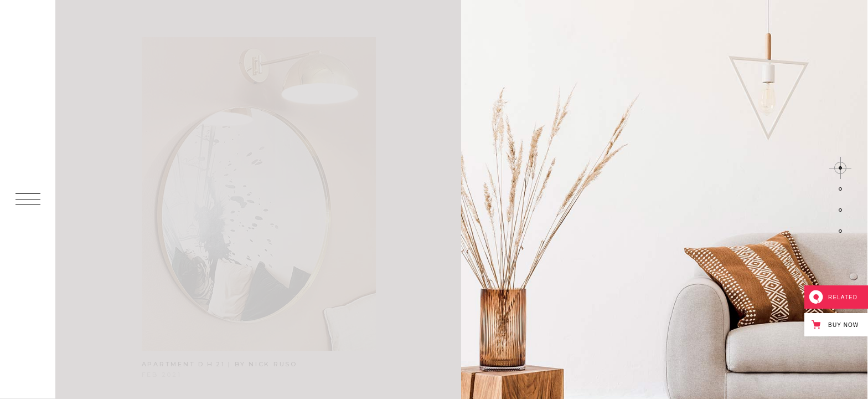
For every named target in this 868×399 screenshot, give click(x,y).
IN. (28, 309)
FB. (28, 329)
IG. (28, 349)
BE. (28, 370)
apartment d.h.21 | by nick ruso (219, 364)
